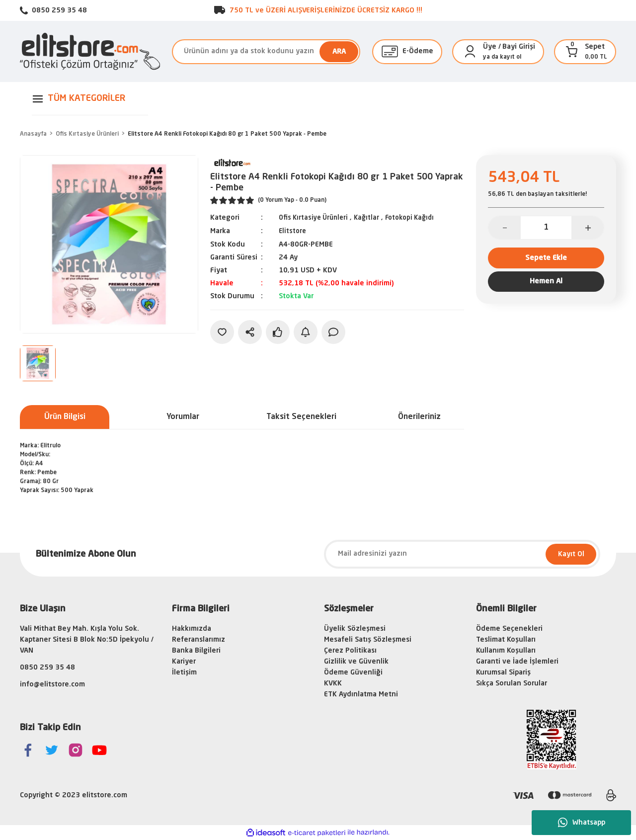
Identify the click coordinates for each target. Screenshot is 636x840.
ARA (339, 52)
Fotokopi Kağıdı (418, 218)
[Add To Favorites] (222, 331)
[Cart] (572, 52)
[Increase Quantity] (588, 228)
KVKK (333, 683)
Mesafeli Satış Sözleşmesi (368, 640)
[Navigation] (90, 99)
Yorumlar (183, 417)
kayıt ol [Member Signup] (511, 57)
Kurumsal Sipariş (503, 672)
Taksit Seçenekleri (301, 417)
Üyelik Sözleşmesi (355, 629)
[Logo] (90, 51)
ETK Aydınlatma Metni (361, 694)
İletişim (184, 672)
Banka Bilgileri (196, 651)
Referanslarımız (199, 640)
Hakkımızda (192, 629)
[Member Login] (470, 52)
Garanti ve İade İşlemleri (517, 662)
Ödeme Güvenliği (353, 672)
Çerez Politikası (350, 651)
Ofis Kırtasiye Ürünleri (316, 218)
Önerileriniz (419, 417)
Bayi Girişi (519, 47)
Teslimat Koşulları (506, 640)
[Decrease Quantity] (505, 228)
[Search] (266, 52)
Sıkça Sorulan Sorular (512, 683)
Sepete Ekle (546, 259)
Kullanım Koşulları (506, 651)
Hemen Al (546, 287)
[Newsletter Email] (462, 554)
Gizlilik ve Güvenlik (356, 662)
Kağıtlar (372, 218)
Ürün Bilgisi (65, 417)
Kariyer (184, 662)
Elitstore (293, 231)
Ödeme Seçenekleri (509, 629)
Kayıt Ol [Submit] (571, 554)
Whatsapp (582, 823)
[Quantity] (546, 228)
